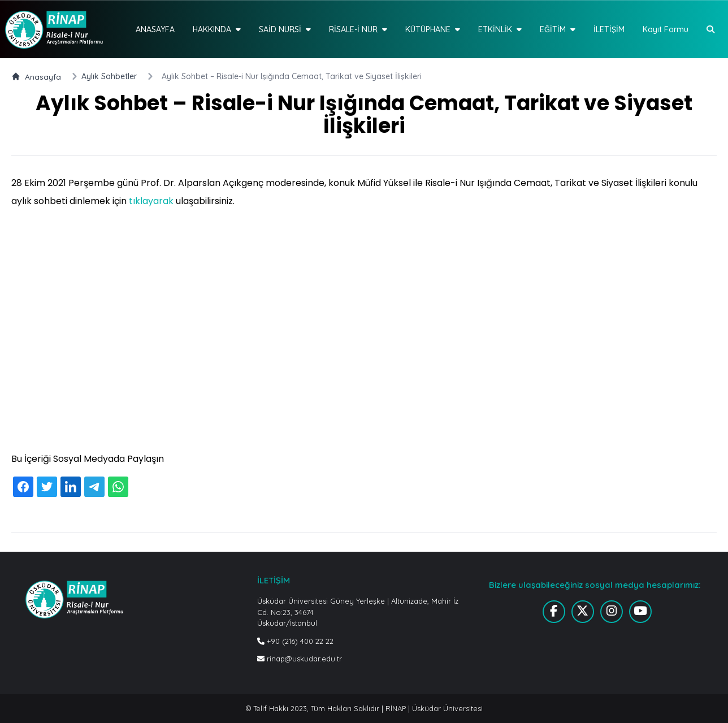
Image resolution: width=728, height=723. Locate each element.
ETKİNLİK (500, 29)
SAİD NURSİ (285, 29)
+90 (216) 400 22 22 (295, 641)
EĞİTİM (558, 29)
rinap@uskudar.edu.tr (300, 659)
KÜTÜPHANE (433, 29)
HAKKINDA (217, 29)
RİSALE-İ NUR (358, 29)
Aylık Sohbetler (109, 76)
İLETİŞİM (609, 29)
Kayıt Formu (666, 29)
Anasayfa (36, 76)
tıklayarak (151, 201)
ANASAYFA (155, 29)
